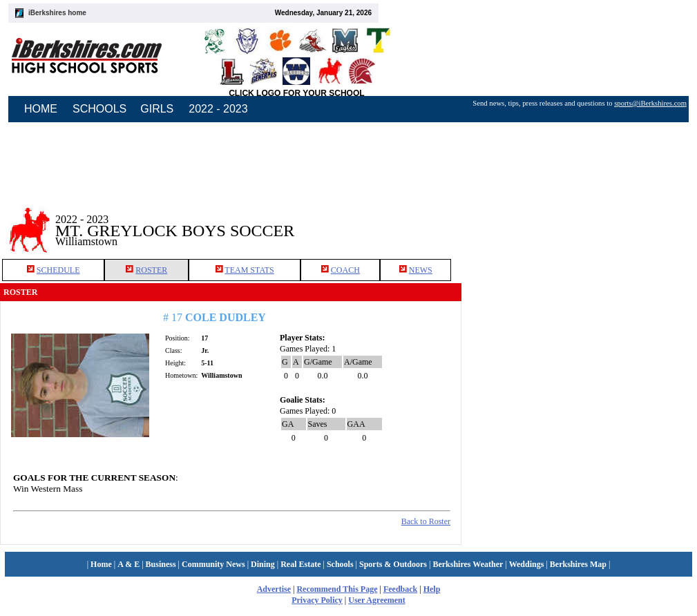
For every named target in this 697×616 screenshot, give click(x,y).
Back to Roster (426, 521)
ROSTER (151, 270)
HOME (41, 109)
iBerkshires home (57, 13)
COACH (345, 270)
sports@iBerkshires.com (650, 103)
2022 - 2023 (218, 109)
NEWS (421, 270)
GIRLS (157, 109)
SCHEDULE (58, 270)
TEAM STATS (249, 270)
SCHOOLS (99, 109)
